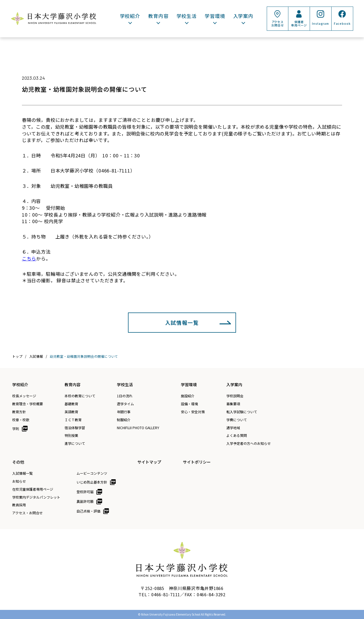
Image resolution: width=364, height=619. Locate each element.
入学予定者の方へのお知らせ (249, 443)
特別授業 (71, 435)
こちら (29, 258)
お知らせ (19, 481)
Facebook (342, 23)
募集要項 (233, 404)
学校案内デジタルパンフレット (36, 497)
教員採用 (19, 505)
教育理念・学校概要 (28, 404)
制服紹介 (124, 420)
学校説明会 (235, 396)
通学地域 (233, 428)
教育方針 (19, 412)
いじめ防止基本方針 (92, 482)
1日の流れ (125, 396)
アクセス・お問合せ (27, 513)
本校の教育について (80, 396)
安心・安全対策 (193, 412)
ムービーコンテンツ (92, 473)
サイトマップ (149, 462)
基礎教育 (71, 404)
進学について (75, 443)
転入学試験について (242, 412)
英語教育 (71, 412)
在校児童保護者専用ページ (33, 489)
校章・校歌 (21, 420)
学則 (16, 428)
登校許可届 (85, 492)
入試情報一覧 (182, 322)
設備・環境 (189, 404)
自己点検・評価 (88, 511)
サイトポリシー (197, 462)
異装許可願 (85, 501)
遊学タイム (125, 404)
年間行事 (124, 412)
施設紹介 (188, 396)
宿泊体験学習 (75, 428)
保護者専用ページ (299, 23)
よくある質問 (237, 435)
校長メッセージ (24, 396)
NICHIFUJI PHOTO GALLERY (138, 428)
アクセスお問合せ (277, 23)
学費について (237, 420)
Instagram (320, 23)
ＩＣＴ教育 (73, 420)
